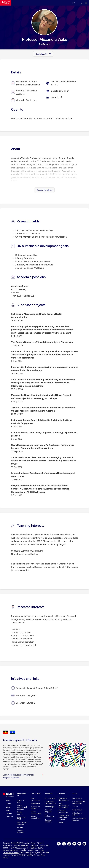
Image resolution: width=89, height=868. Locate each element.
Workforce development (64, 799)
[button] (81, 3)
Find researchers (49, 816)
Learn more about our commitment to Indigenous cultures (23, 776)
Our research (50, 798)
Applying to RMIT (22, 818)
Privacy (40, 843)
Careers (9, 813)
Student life (35, 803)
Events (9, 804)
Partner (62, 794)
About (75, 794)
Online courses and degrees (22, 807)
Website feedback (21, 845)
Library (9, 807)
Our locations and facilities (79, 819)
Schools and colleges (77, 814)
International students (22, 823)
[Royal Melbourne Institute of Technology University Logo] (6, 3)
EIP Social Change (25, 695)
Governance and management (79, 802)
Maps (8, 810)
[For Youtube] (79, 843)
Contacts (9, 817)
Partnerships (49, 807)
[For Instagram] (69, 843)
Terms (33, 843)
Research (49, 794)
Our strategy (77, 798)
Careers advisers (20, 832)
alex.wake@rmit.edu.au (27, 100)
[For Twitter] (64, 843)
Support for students (35, 808)
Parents (20, 827)
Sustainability (77, 810)
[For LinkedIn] (74, 843)
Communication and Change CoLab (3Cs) (36, 688)
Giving (61, 822)
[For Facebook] (59, 843)
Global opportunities (36, 813)
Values (75, 807)
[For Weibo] (84, 843)
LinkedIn (55, 97)
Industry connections (36, 818)
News (8, 800)
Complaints (34, 845)
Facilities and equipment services (64, 817)
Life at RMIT (36, 794)
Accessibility (8, 845)
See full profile (42, 54)
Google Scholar (58, 91)
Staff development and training (64, 805)
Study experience (35, 799)
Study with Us (21, 795)
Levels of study (21, 801)
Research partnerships (63, 811)
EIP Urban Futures (24, 703)
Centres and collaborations (50, 802)
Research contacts (48, 821)
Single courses (20, 813)
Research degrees (48, 811)
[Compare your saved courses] (75, 3)
